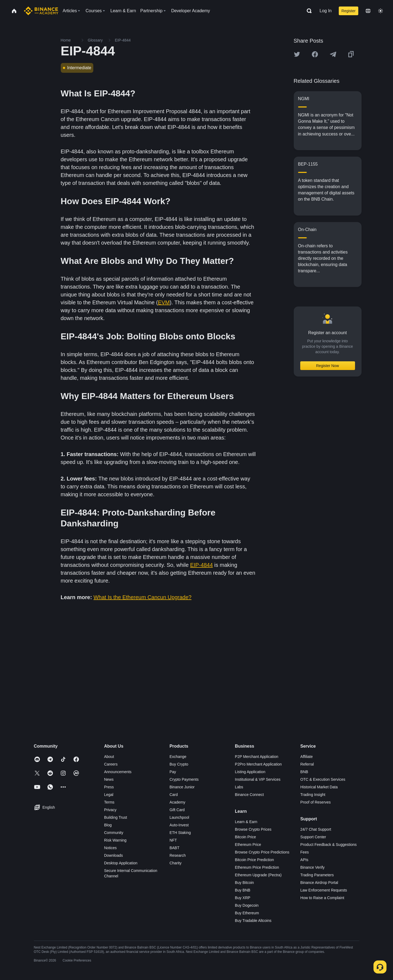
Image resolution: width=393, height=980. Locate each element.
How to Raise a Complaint (322, 898)
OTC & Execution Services (323, 779)
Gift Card (177, 810)
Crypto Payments (184, 779)
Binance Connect (249, 795)
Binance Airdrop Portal (319, 883)
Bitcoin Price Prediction (254, 860)
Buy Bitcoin (244, 883)
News (109, 779)
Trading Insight (313, 795)
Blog (108, 825)
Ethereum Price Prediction (257, 867)
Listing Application (250, 772)
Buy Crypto (179, 764)
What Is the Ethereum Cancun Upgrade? (143, 597)
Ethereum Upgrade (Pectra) (258, 875)
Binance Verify (312, 867)
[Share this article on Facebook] (315, 54)
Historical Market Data (319, 787)
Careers (111, 764)
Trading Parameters (317, 875)
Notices (111, 848)
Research (178, 855)
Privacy (110, 810)
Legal (109, 795)
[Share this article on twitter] (297, 54)
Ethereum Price (248, 845)
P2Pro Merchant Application (258, 764)
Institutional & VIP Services (258, 779)
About (109, 757)
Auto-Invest (179, 825)
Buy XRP (243, 898)
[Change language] (368, 11)
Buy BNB (243, 890)
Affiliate (306, 757)
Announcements (118, 772)
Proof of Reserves (315, 802)
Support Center (313, 837)
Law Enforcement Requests (324, 890)
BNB (304, 772)
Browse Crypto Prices (253, 829)
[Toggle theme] (381, 11)
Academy (177, 802)
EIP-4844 (201, 565)
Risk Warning (115, 840)
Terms (109, 802)
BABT (175, 848)
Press (109, 787)
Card (174, 795)
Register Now (327, 366)
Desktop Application (121, 863)
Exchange (178, 757)
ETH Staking (180, 833)
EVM (164, 302)
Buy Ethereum (247, 913)
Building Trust (116, 817)
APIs (304, 860)
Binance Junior (182, 787)
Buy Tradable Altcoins (253, 921)
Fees (304, 852)
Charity (175, 863)
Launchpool (179, 817)
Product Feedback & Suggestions (328, 845)
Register (349, 11)
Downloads (114, 855)
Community (114, 833)
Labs (239, 787)
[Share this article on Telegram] (333, 54)
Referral (307, 764)
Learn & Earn (246, 822)
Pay (173, 772)
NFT (173, 840)
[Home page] (41, 11)
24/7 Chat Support (316, 829)
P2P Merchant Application (257, 757)
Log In (325, 11)
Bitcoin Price (245, 837)
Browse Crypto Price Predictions (262, 852)
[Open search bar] (308, 11)
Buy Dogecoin (247, 905)
